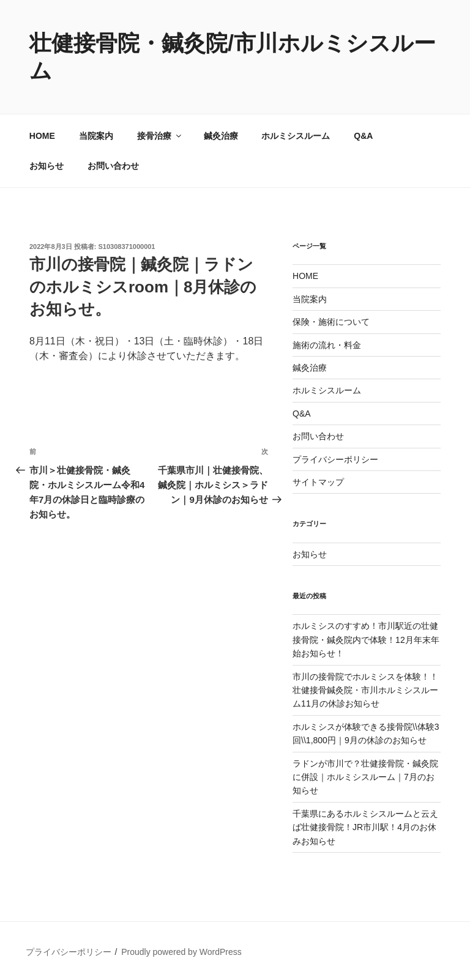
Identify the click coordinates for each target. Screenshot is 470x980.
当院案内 (96, 136)
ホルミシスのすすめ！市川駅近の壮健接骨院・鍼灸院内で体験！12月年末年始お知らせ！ (366, 640)
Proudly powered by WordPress (181, 952)
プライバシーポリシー (335, 459)
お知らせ (47, 166)
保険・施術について (331, 322)
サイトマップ (318, 482)
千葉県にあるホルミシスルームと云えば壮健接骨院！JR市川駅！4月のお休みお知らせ (365, 827)
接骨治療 (160, 136)
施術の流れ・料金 (327, 345)
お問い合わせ (113, 166)
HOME (42, 136)
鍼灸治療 (221, 136)
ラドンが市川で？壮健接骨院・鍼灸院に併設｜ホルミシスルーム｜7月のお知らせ (365, 777)
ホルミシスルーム (296, 136)
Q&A (363, 136)
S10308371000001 (127, 247)
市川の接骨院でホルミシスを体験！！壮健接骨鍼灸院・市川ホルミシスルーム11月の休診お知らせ (365, 690)
